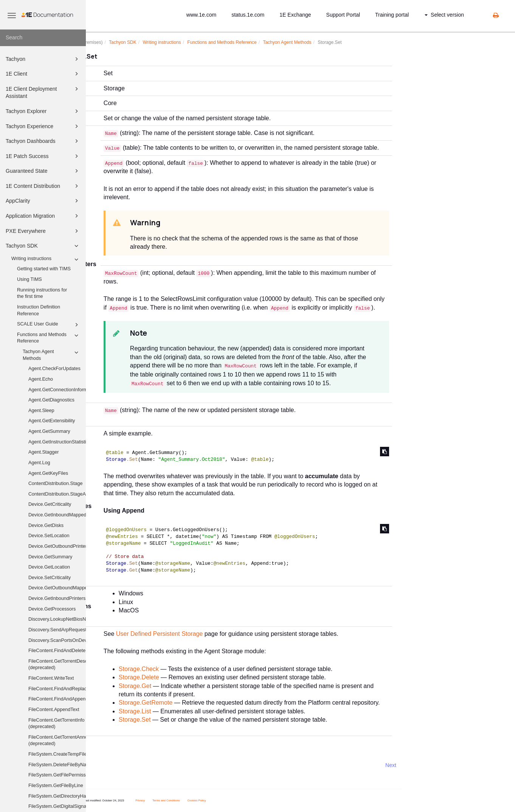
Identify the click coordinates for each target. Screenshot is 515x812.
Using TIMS (29, 279)
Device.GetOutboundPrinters (57, 546)
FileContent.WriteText (51, 678)
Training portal (392, 15)
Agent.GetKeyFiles (48, 473)
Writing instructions (46, 259)
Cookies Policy (233, 800)
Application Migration (43, 216)
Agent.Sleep (41, 411)
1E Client (43, 74)
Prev (106, 765)
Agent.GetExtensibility (52, 421)
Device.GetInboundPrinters (57, 598)
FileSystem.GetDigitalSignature (57, 806)
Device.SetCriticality (50, 578)
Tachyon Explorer (43, 111)
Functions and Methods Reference (49, 338)
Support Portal (343, 15)
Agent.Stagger (44, 452)
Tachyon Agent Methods (52, 355)
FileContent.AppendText (54, 710)
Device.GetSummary (50, 557)
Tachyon (43, 59)
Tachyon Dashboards (43, 141)
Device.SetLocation (49, 536)
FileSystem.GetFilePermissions (57, 775)
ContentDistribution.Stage (56, 483)
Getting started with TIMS (44, 269)
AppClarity (43, 201)
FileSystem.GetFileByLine (56, 786)
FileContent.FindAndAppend (57, 699)
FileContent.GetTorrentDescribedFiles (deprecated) (57, 665)
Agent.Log (39, 463)
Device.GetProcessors (52, 609)
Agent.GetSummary (49, 431)
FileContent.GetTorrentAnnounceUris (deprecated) (57, 741)
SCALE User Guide (49, 325)
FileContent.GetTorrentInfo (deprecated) (56, 724)
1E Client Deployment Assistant (43, 92)
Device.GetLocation (49, 567)
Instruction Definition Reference (39, 310)
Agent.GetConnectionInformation (57, 390)
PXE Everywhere (43, 231)
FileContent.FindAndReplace (57, 689)
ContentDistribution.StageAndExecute (57, 494)
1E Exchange (295, 15)
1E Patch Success (43, 156)
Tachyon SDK (43, 246)
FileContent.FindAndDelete (57, 651)
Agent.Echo (41, 379)
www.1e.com (201, 15)
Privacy (176, 800)
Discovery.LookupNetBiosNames (57, 619)
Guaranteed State (43, 171)
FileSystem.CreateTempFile (57, 754)
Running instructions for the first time (42, 293)
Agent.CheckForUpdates (54, 369)
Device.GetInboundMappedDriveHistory (57, 515)
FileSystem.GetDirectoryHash (57, 796)
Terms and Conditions (202, 800)
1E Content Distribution (43, 186)
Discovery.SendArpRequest (57, 630)
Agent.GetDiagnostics (51, 400)
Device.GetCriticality (50, 504)
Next (427, 765)
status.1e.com (248, 15)
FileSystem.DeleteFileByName (57, 765)
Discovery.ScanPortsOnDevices (57, 640)
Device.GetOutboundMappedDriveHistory (57, 588)
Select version (444, 15)
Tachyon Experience (43, 126)
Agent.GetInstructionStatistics (57, 442)
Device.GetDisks (46, 525)
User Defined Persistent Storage (196, 634)
